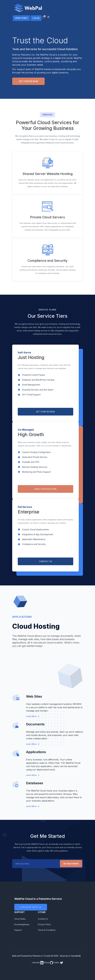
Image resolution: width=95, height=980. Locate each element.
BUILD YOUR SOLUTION (45, 489)
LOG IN (36, 18)
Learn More (33, 716)
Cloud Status (20, 919)
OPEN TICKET (21, 18)
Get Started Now (28, 81)
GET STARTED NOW (45, 412)
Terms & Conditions (47, 930)
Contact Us (43, 919)
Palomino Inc (28, 55)
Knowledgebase (22, 924)
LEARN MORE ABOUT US (31, 907)
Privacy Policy (44, 924)
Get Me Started (71, 864)
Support (18, 930)
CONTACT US (45, 561)
